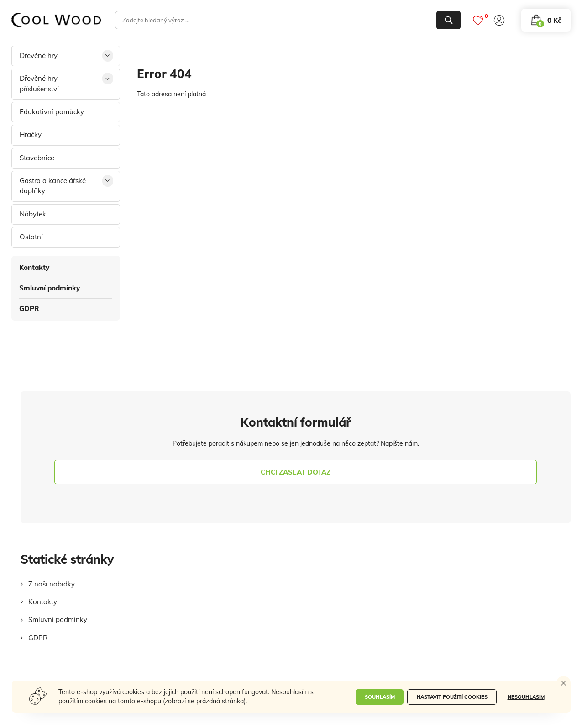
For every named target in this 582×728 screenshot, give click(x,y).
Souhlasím (380, 697)
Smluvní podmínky (50, 288)
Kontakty (34, 267)
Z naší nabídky (52, 584)
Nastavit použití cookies (452, 697)
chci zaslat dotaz (296, 472)
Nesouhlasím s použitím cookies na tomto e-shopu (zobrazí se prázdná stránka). (186, 696)
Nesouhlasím (526, 697)
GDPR (29, 309)
